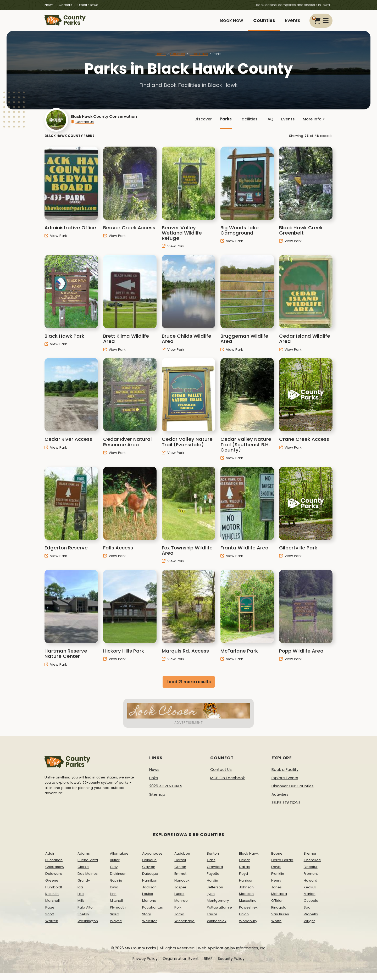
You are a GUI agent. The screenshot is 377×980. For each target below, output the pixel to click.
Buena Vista (88, 867)
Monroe (181, 908)
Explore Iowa (88, 5)
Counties (261, 23)
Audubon (182, 861)
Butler (115, 867)
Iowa (114, 894)
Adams (84, 861)
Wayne (116, 928)
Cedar (245, 867)
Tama (179, 921)
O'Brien (277, 908)
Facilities (246, 125)
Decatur (311, 874)
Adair (50, 861)
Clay (114, 874)
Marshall (52, 908)
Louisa (148, 901)
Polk (178, 915)
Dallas (244, 874)
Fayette (213, 881)
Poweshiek (248, 915)
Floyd (243, 881)
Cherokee (312, 867)
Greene (52, 887)
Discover (200, 125)
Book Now (226, 23)
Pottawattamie (219, 915)
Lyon (211, 901)
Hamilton (150, 887)
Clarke (83, 874)
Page (50, 915)
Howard (311, 887)
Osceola (311, 908)
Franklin (278, 881)
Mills (81, 908)
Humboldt (54, 894)
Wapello (311, 921)
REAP (208, 966)
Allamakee (119, 861)
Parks (223, 125)
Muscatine (248, 908)
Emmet (180, 881)
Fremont (311, 881)
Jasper (180, 894)
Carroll (180, 867)
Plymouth (118, 915)
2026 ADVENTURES (166, 793)
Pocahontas (153, 915)
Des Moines (88, 881)
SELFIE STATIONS (286, 810)
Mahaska (279, 901)
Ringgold (279, 915)
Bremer (310, 861)
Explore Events (285, 785)
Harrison (246, 887)
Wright (309, 928)
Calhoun (149, 867)
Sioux (114, 921)
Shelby (83, 921)
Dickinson (118, 881)
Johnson (246, 894)
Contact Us (82, 128)
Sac (307, 915)
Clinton (180, 874)
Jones (276, 894)
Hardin (212, 887)
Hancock (182, 887)
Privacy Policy (145, 966)
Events (292, 23)
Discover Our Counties (293, 793)
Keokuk (310, 894)
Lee (81, 901)
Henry (276, 887)
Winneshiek (217, 928)
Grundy (84, 887)
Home (161, 59)
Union (244, 921)
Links (154, 785)
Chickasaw (55, 874)
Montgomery (218, 908)
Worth (276, 928)
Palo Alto (85, 915)
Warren (52, 928)
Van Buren (280, 921)
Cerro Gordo (282, 867)
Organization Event (181, 966)
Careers (65, 5)
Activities (280, 801)
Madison (246, 901)
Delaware (54, 881)
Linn (113, 901)
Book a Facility (285, 777)
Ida (80, 894)
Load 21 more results (189, 689)
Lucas (179, 901)
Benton (213, 861)
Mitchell (116, 908)
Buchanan (54, 867)
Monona (149, 908)
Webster (149, 928)
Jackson (149, 894)
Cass (211, 867)
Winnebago (184, 928)
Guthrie (116, 887)
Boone (277, 861)
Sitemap (157, 801)
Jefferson (215, 894)
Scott (50, 921)
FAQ (268, 125)
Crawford (215, 874)
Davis (276, 874)
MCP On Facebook (228, 785)
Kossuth (52, 901)
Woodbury (248, 928)
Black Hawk (199, 59)
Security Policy (231, 966)
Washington (88, 928)
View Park (56, 243)
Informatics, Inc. (251, 955)
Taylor (212, 921)
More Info (313, 125)
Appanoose (152, 861)
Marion (310, 901)
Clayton (149, 874)
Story (146, 921)
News (49, 5)
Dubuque (150, 881)
